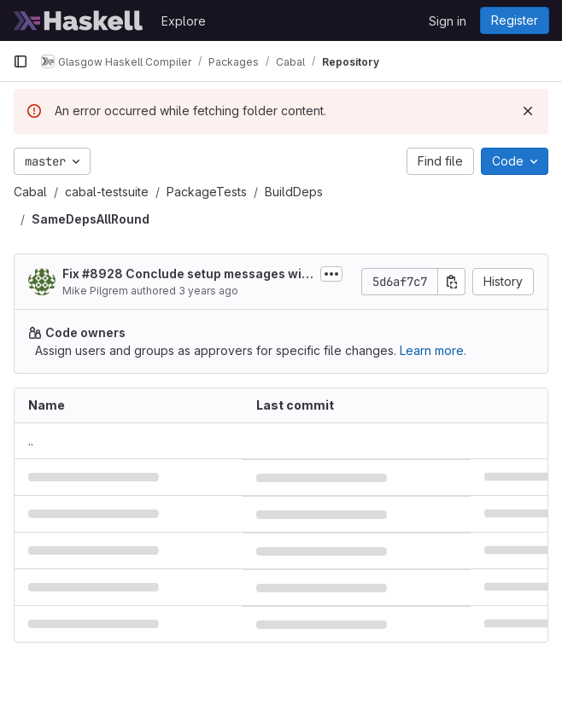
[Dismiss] (528, 111)
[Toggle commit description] (331, 274)
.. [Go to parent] (31, 441)
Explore (184, 21)
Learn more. (433, 350)
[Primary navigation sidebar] (20, 61)
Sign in (448, 21)
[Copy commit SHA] (452, 282)
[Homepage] (79, 20)
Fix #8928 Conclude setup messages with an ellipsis (188, 274)
